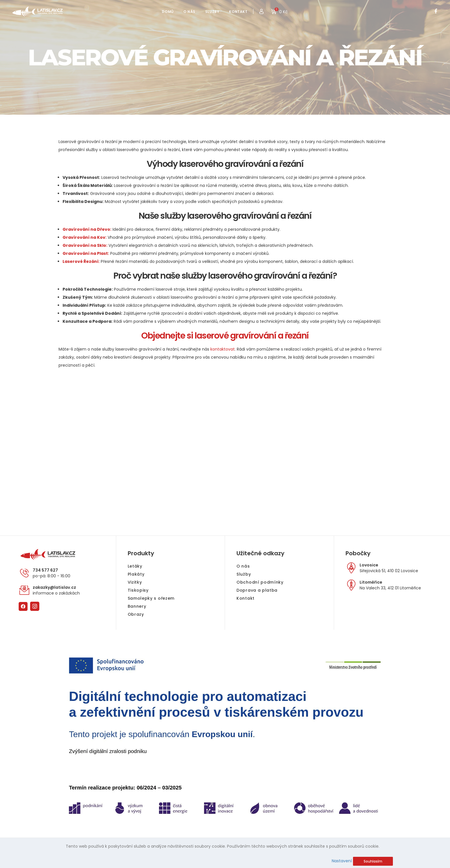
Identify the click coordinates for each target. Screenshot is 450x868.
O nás (243, 566)
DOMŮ (168, 12)
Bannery (137, 606)
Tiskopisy (138, 590)
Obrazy (136, 614)
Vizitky (135, 582)
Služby (244, 574)
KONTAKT (238, 12)
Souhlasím (373, 861)
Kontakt (246, 598)
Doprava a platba (257, 590)
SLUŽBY (212, 12)
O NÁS (189, 12)
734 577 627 (45, 570)
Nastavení (342, 861)
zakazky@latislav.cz (54, 587)
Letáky (135, 566)
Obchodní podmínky (260, 582)
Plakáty (136, 574)
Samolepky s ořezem (151, 598)
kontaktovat (223, 349)
